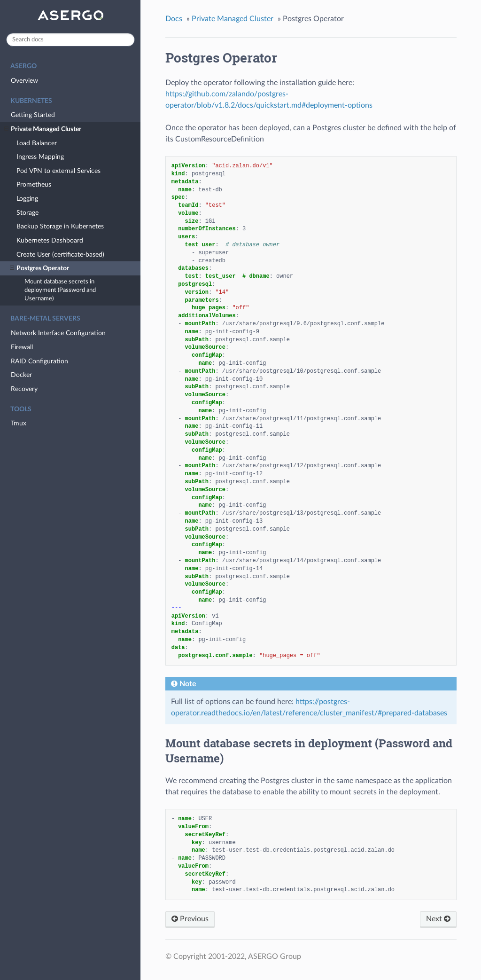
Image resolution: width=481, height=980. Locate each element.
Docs (174, 19)
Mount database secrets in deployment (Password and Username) (60, 290)
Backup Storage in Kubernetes (60, 226)
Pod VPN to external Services (58, 171)
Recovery (24, 389)
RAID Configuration (39, 361)
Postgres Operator (39, 268)
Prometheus (34, 184)
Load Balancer (37, 143)
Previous (190, 919)
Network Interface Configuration (58, 333)
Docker (21, 375)
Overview (24, 81)
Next (438, 919)
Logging (27, 199)
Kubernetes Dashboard (50, 240)
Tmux (19, 423)
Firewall (22, 347)
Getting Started (33, 115)
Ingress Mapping (40, 157)
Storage (27, 213)
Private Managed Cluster (43, 129)
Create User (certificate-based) (60, 255)
